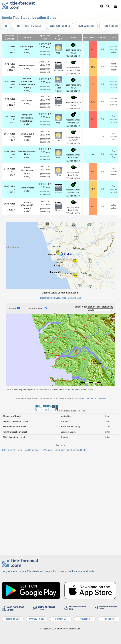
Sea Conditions (60, 26)
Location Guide (79, 450)
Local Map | (61, 298)
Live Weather (86, 26)
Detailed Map (74, 298)
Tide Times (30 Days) (29, 26)
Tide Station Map (62, 450)
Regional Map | (48, 298)
